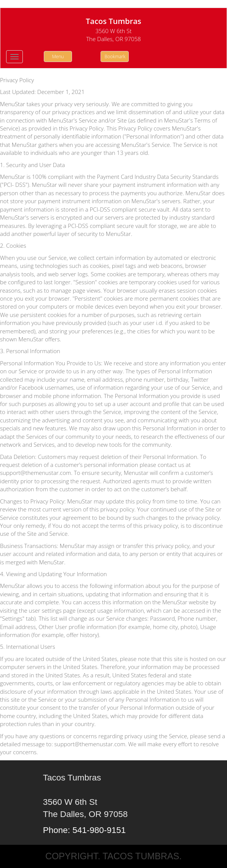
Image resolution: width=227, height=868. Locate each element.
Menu (58, 57)
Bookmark (115, 57)
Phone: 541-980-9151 (85, 830)
